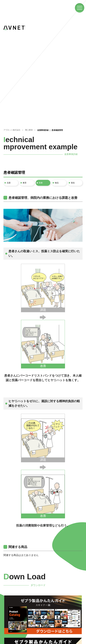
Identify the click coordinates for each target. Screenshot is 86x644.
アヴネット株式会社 (12, 130)
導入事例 (29, 130)
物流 (57, 183)
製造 (73, 183)
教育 (25, 183)
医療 (41, 183)
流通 (9, 183)
